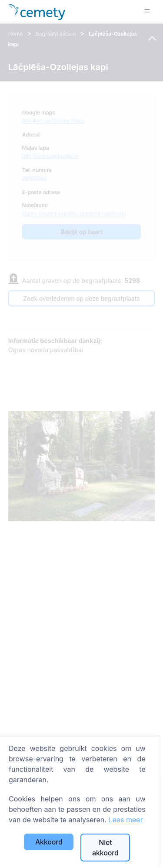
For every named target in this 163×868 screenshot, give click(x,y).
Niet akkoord (105, 848)
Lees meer (125, 820)
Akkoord (49, 842)
